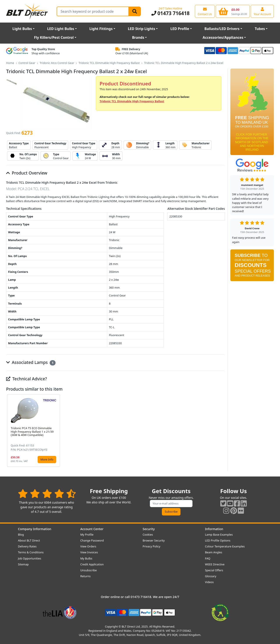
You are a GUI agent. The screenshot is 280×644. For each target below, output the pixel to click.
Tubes (260, 29)
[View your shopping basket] (233, 11)
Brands (138, 37)
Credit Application (92, 564)
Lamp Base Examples (219, 535)
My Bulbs (86, 558)
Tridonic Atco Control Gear (57, 63)
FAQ (208, 558)
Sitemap (23, 564)
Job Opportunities (30, 558)
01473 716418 (171, 13)
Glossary (211, 576)
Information (214, 529)
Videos (209, 582)
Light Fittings (101, 29)
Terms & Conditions (31, 552)
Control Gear (27, 63)
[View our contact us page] (205, 11)
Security (149, 529)
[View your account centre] (262, 11)
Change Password (92, 540)
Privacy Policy (151, 546)
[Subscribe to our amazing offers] (171, 504)
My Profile (87, 535)
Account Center (92, 529)
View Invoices (89, 552)
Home (10, 63)
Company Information (35, 529)
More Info (47, 459)
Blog (21, 535)
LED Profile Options (218, 540)
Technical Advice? (27, 379)
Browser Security (154, 540)
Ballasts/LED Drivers (222, 29)
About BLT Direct (29, 540)
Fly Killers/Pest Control (54, 37)
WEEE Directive (215, 564)
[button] (221, 431)
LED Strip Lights (141, 29)
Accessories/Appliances (223, 37)
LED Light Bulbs (61, 29)
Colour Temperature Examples (225, 546)
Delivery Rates (27, 546)
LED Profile (180, 29)
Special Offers (214, 570)
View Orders (88, 546)
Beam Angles (214, 552)
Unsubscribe (88, 570)
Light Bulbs (22, 29)
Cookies (148, 535)
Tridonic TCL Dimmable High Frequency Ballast (109, 63)
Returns (85, 576)
